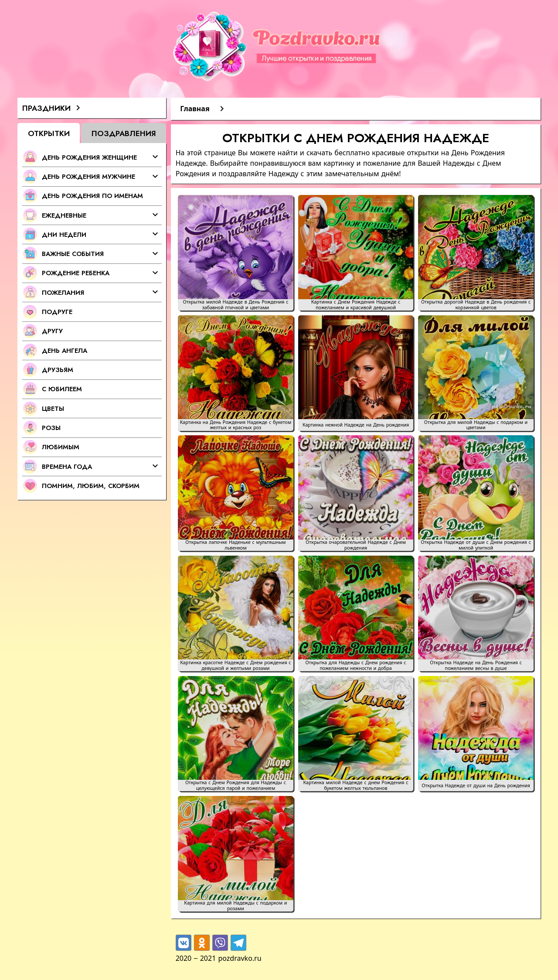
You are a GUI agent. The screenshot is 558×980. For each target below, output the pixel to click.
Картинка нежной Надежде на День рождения (356, 425)
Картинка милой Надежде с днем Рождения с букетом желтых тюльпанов (356, 785)
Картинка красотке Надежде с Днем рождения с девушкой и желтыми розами (235, 666)
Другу (52, 331)
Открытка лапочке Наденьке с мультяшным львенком (235, 545)
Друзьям (58, 370)
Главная (195, 109)
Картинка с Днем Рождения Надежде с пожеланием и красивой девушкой (356, 305)
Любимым (61, 447)
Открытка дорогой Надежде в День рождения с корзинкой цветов (476, 305)
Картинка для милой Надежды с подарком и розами (235, 906)
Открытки (49, 133)
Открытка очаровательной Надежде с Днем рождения (356, 545)
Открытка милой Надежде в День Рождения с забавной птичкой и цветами (235, 305)
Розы (51, 428)
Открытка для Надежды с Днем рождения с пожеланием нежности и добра (356, 666)
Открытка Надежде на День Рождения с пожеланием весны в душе (476, 666)
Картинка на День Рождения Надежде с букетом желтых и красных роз (236, 425)
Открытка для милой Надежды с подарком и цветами (476, 425)
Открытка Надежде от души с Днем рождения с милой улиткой (476, 545)
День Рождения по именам (92, 196)
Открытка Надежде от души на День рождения (476, 786)
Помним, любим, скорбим (91, 486)
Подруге (57, 312)
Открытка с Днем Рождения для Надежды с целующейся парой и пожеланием (236, 785)
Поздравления (124, 133)
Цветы (53, 408)
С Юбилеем (62, 389)
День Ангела (65, 350)
